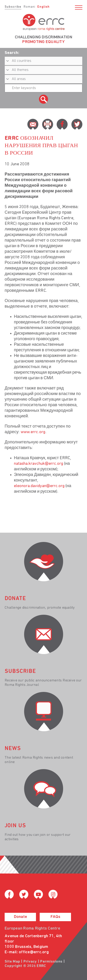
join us (15, 826)
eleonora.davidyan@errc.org (39, 486)
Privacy (30, 962)
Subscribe (13, 7)
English (43, 7)
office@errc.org (34, 952)
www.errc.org (33, 432)
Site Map (12, 962)
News (13, 749)
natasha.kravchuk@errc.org (39, 464)
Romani (29, 7)
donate (15, 599)
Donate (20, 917)
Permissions (51, 962)
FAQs (55, 917)
